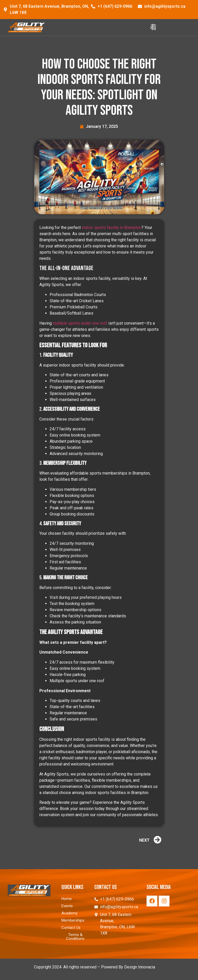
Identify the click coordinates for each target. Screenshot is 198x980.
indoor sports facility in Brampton (112, 228)
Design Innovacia (140, 967)
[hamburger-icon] (153, 28)
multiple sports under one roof (80, 323)
